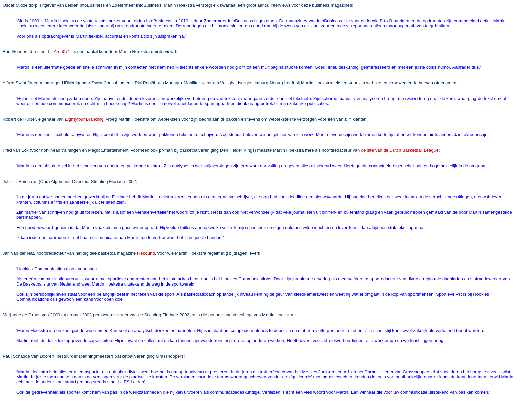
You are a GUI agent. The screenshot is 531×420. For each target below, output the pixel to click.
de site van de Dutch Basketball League (400, 150)
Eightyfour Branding (84, 119)
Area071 (62, 52)
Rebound (146, 253)
